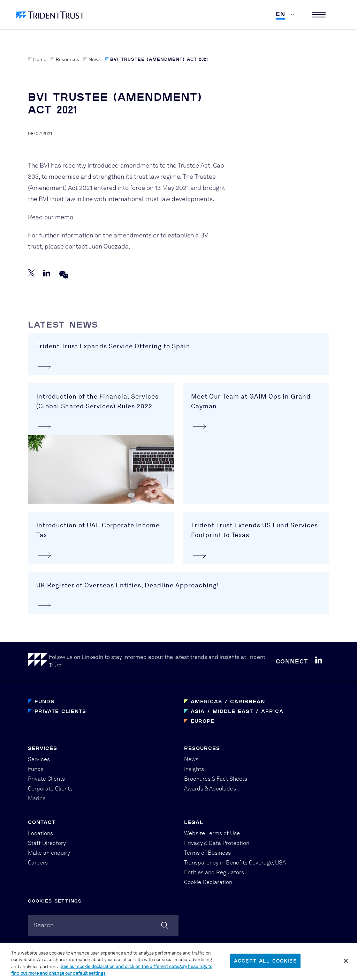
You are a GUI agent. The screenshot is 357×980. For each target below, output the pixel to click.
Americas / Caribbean (228, 701)
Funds (44, 701)
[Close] (346, 965)
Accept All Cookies (265, 964)
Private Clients (60, 711)
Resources (65, 59)
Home (37, 59)
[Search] (165, 925)
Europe (203, 721)
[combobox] (103, 925)
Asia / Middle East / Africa (237, 711)
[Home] (38, 661)
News (92, 59)
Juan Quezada (109, 252)
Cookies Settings (55, 901)
